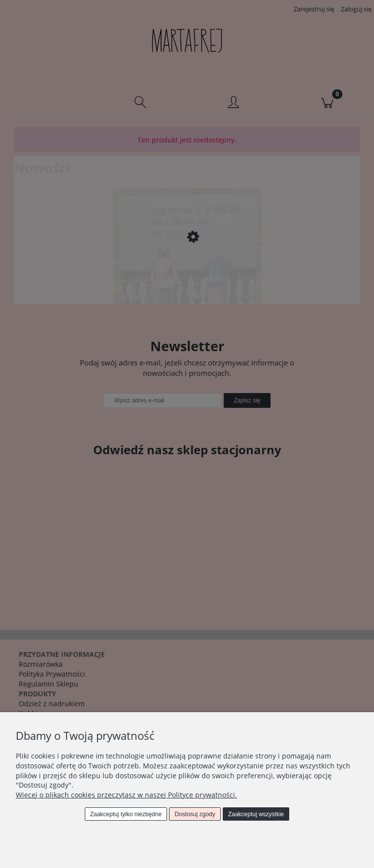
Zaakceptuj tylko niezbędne (126, 814)
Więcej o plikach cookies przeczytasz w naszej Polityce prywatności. (126, 795)
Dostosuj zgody (195, 814)
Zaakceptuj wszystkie (256, 814)
